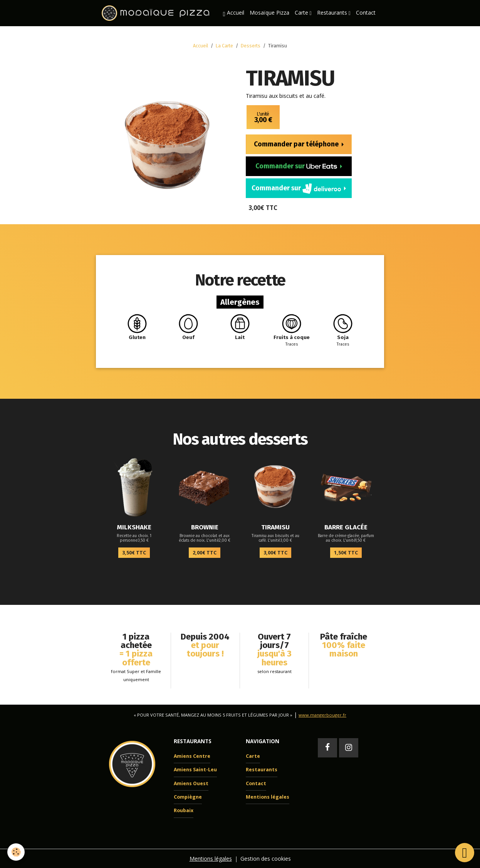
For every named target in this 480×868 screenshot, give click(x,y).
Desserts (251, 46)
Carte (302, 13)
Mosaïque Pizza (269, 13)
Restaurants (333, 13)
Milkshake (134, 527)
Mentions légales (268, 797)
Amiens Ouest (191, 783)
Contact (366, 13)
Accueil (234, 13)
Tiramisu (275, 527)
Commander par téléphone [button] (297, 144)
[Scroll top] (465, 853)
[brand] (157, 13)
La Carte (224, 46)
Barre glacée (346, 527)
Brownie (205, 527)
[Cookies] (16, 852)
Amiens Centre (192, 756)
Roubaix (184, 810)
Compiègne (188, 797)
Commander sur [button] (297, 166)
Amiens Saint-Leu (195, 770)
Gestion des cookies (266, 858)
